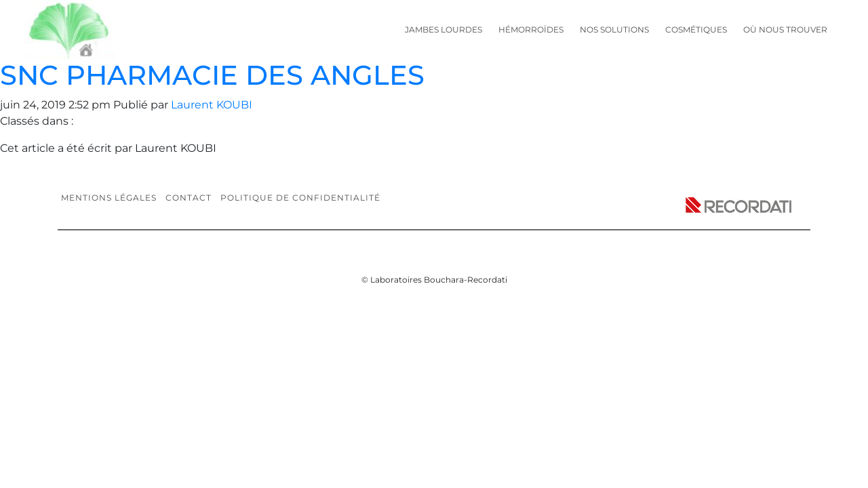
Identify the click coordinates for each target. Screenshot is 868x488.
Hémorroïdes (531, 29)
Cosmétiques (696, 29)
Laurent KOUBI (212, 105)
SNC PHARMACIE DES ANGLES (212, 75)
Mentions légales (109, 198)
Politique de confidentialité (300, 198)
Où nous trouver (785, 29)
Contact (189, 198)
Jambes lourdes (443, 29)
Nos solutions (614, 29)
